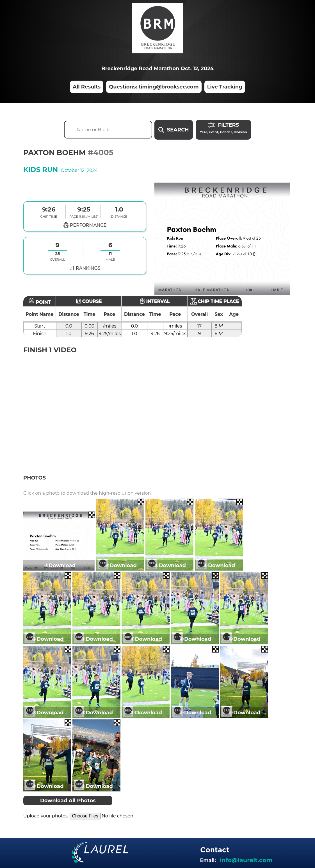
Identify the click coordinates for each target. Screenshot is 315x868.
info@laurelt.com (246, 860)
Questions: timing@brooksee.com (154, 87)
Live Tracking (225, 87)
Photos (35, 478)
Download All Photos (68, 801)
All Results (87, 87)
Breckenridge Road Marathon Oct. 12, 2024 (157, 69)
